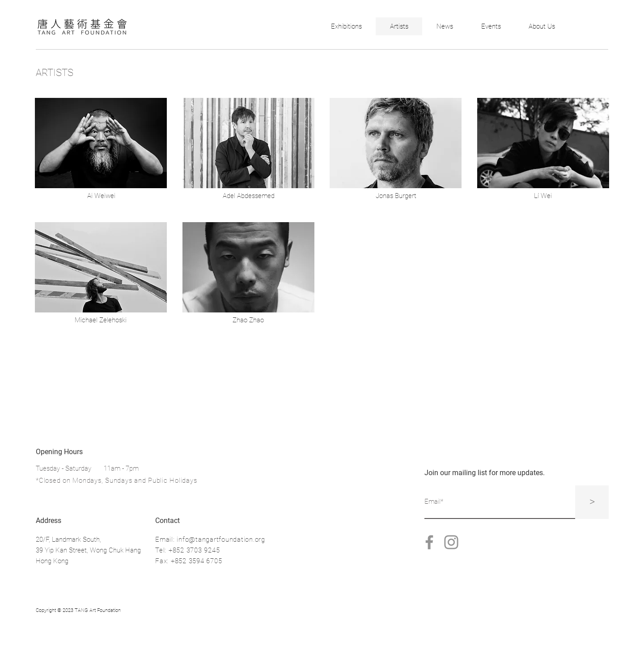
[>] (592, 502)
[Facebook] (429, 542)
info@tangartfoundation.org (221, 540)
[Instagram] (451, 542)
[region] (101, 144)
